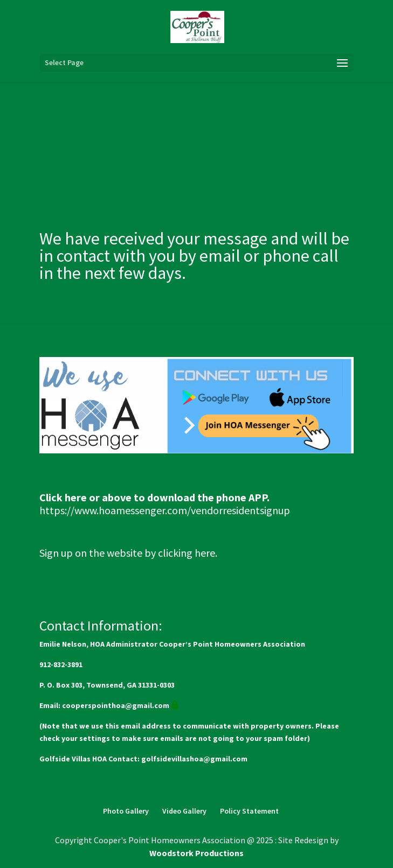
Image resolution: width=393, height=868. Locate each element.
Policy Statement (249, 811)
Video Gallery (184, 811)
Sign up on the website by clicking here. (128, 553)
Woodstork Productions (196, 853)
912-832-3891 (61, 664)
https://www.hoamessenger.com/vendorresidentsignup (165, 510)
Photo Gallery (126, 811)
